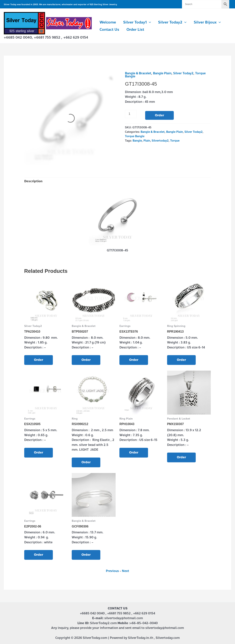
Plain (147, 141)
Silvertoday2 (160, 141)
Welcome (108, 22)
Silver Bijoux (207, 22)
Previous (112, 571)
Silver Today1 (137, 22)
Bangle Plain (162, 73)
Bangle (137, 141)
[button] (149, 22)
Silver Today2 (172, 22)
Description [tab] (33, 181)
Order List (135, 30)
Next (126, 571)
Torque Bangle (135, 136)
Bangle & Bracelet (138, 73)
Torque (175, 141)
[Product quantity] (131, 114)
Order (159, 115)
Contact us (109, 30)
